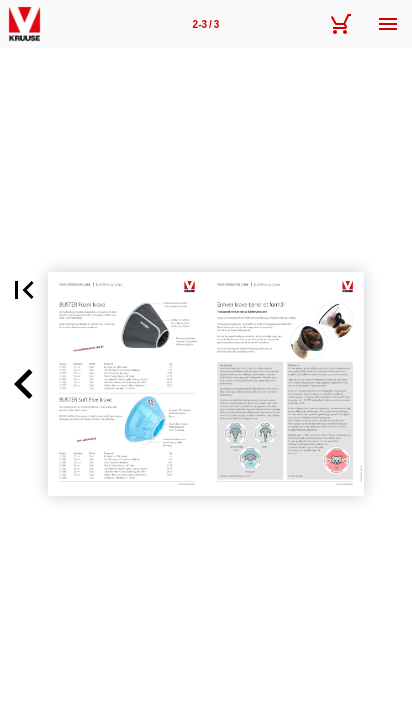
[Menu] (388, 24)
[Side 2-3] (206, 24)
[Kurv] (340, 24)
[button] (24, 290)
